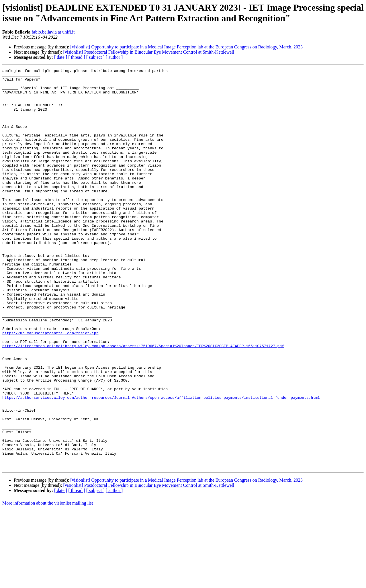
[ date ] (61, 57)
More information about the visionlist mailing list (48, 583)
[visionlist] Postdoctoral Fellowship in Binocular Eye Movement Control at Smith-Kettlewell (149, 52)
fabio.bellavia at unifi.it (53, 32)
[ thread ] (77, 57)
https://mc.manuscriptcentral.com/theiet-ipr (50, 386)
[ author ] (114, 57)
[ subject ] (95, 57)
